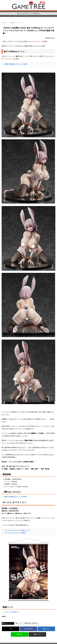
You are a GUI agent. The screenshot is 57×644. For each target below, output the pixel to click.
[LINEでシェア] (20, 634)
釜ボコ (35, 623)
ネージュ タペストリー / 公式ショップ (17, 530)
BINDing (28, 623)
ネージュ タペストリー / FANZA (15, 533)
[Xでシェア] (11, 629)
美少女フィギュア (8, 623)
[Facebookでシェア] (29, 629)
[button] (37, 634)
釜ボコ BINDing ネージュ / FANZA (16, 64)
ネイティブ (20, 623)
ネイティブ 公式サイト (12, 612)
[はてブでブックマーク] (46, 629)
